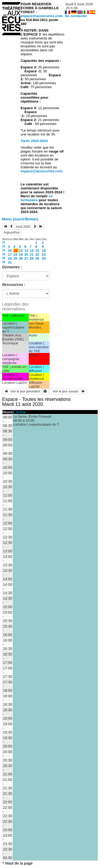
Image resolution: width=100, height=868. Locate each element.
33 (4, 250)
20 (26, 254)
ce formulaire (37, 198)
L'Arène (19, 412)
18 (15, 254)
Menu (20, 219)
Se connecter (76, 16)
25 (15, 258)
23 (44, 254)
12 (21, 251)
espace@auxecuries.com (42, 16)
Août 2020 (23, 227)
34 (4, 254)
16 (44, 251)
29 (37, 258)
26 (21, 258)
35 (4, 258)
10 (10, 251)
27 (26, 258)
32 (4, 246)
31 (4, 242)
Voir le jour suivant (68, 391)
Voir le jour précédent (22, 391)
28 (32, 258)
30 (44, 258)
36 (4, 262)
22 (37, 254)
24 (10, 258)
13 (26, 251)
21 (32, 254)
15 (37, 251)
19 (21, 254)
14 (32, 251)
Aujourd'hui (12, 233)
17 (10, 254)
